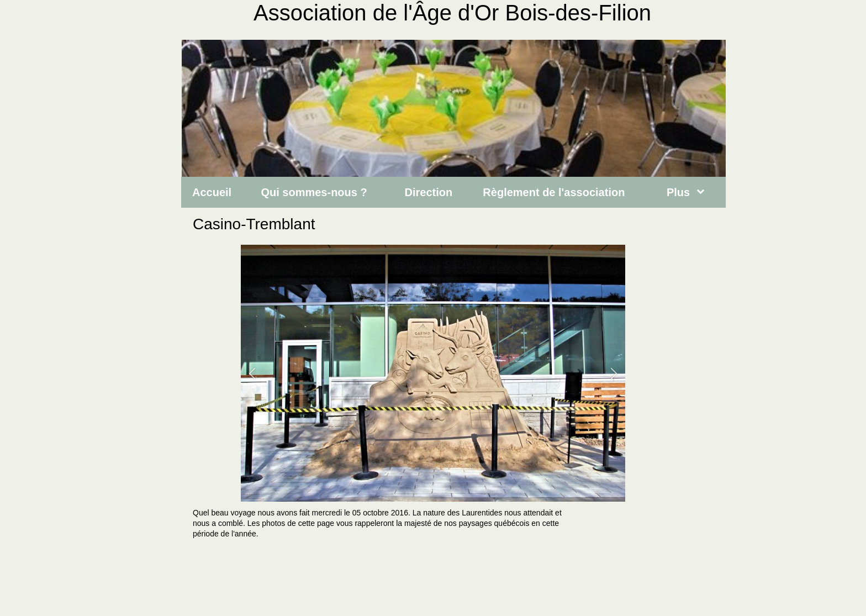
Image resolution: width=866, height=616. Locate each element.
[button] (252, 373)
